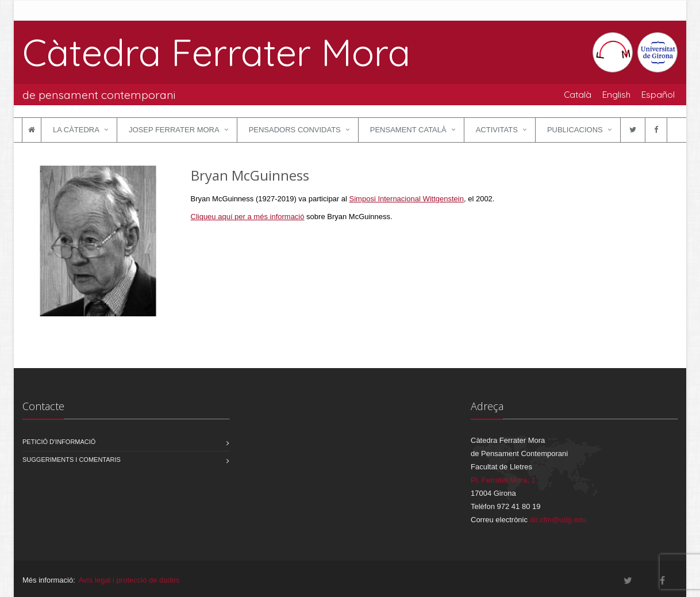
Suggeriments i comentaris (72, 460)
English (616, 94)
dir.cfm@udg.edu (558, 520)
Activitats (497, 130)
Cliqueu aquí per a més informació (248, 217)
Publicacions (575, 130)
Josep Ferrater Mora (174, 130)
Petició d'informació (59, 442)
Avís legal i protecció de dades (129, 580)
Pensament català (408, 130)
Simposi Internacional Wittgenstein (407, 199)
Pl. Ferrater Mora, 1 (503, 480)
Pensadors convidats (295, 130)
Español (658, 94)
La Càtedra (76, 130)
